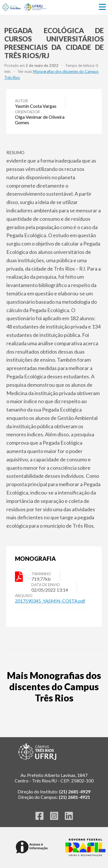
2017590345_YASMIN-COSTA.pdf (50, 601)
